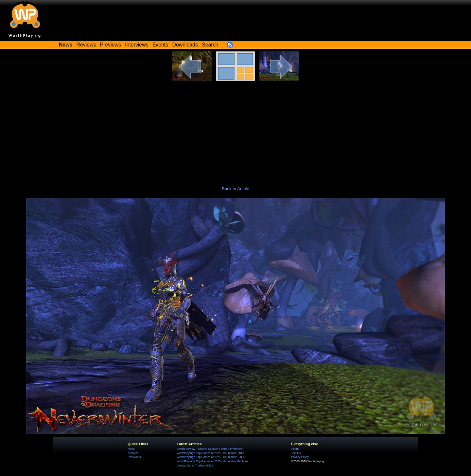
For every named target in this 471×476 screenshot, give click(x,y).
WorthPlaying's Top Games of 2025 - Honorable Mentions (212, 461)
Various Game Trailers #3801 (195, 466)
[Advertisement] (235, 130)
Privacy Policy (300, 457)
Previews (111, 45)
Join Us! (296, 453)
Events (160, 45)
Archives (133, 453)
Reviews (86, 45)
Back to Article (235, 189)
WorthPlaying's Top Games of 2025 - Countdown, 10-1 (210, 453)
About (295, 449)
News (131, 449)
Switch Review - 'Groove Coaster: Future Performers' (210, 449)
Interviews (137, 45)
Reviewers (134, 457)
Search (210, 45)
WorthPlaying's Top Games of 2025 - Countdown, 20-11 (211, 457)
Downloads (185, 45)
